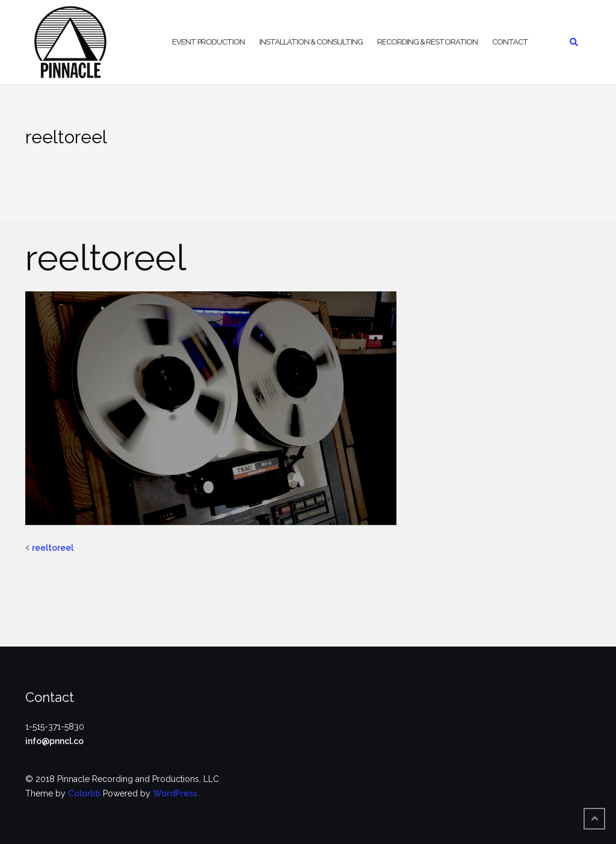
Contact (510, 42)
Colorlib (84, 793)
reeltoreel (53, 548)
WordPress (175, 793)
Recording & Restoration (427, 42)
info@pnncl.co (54, 741)
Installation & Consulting (311, 42)
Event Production (208, 42)
